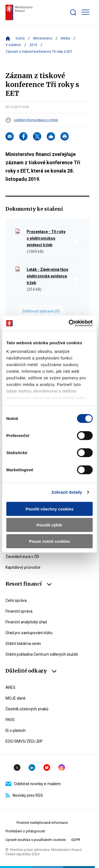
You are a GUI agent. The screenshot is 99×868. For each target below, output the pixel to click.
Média (65, 38)
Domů (20, 38)
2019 (33, 45)
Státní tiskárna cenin (23, 644)
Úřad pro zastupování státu (29, 633)
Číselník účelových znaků (27, 709)
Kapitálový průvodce (23, 567)
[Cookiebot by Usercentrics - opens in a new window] (70, 323)
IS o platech (16, 731)
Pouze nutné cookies (49, 541)
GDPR (76, 840)
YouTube (47, 768)
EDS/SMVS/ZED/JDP (24, 741)
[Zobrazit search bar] (73, 12)
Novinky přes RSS (24, 795)
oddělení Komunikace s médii (36, 120)
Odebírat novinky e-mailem (33, 784)
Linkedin (32, 768)
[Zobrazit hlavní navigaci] (86, 12)
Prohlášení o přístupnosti (25, 831)
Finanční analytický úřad (26, 622)
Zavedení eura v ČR (22, 557)
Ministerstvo (43, 38)
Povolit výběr (50, 525)
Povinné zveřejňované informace (42, 823)
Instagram (62, 768)
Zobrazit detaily (67, 492)
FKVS (10, 720)
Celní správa (16, 600)
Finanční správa (19, 611)
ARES (10, 687)
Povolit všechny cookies (50, 509)
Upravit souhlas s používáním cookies (36, 840)
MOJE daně (15, 698)
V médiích (13, 45)
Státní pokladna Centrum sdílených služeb (42, 654)
